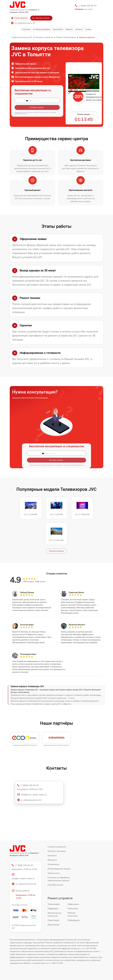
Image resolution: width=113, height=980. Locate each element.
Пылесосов (73, 908)
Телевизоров (54, 904)
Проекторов (53, 920)
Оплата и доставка (57, 851)
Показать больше (56, 551)
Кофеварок (53, 908)
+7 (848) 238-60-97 (87, 6)
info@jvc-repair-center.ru (23, 876)
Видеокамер (54, 925)
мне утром (84, 9)
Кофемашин (73, 904)
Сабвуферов (74, 920)
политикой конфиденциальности (74, 465)
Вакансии (69, 29)
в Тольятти (34, 10)
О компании (26, 29)
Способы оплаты (55, 885)
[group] (25, 739)
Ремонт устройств (43, 29)
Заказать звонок (41, 18)
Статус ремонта (19, 18)
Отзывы (88, 29)
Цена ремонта (58, 29)
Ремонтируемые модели (59, 869)
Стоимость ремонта (57, 847)
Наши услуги (54, 873)
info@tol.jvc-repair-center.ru (32, 795)
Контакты (79, 29)
